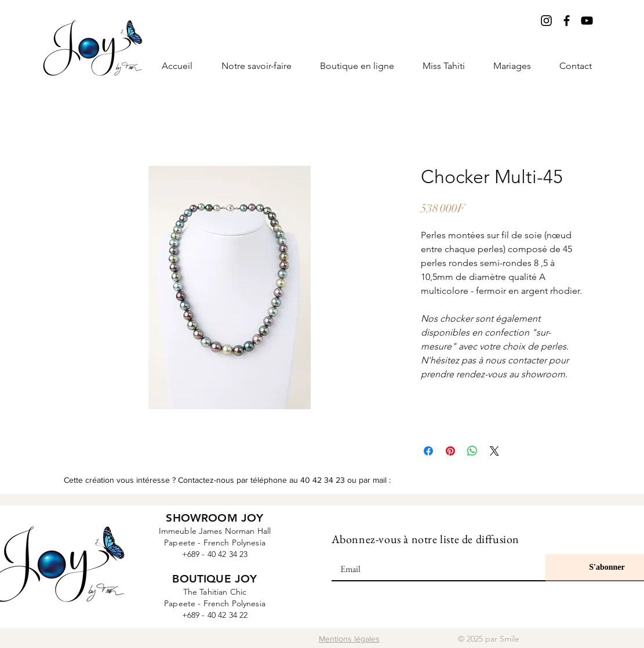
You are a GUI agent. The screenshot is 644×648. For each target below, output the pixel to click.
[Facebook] (567, 21)
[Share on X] (494, 451)
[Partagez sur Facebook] (428, 451)
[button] (444, 66)
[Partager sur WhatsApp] (472, 451)
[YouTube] (587, 21)
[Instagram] (546, 21)
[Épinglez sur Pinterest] (450, 451)
